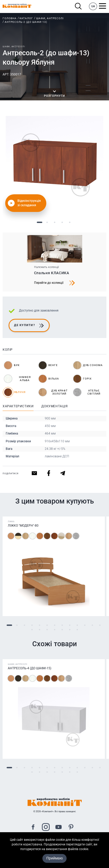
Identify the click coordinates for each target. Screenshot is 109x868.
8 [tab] (62, 625)
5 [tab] (70, 222)
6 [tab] (47, 625)
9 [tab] (70, 625)
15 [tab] (39, 629)
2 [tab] (47, 222)
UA (93, 6)
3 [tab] (54, 222)
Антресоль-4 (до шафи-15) (30, 668)
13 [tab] (100, 625)
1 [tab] (39, 222)
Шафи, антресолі (50, 18)
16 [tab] (47, 629)
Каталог (26, 18)
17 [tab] (54, 629)
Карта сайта (54, 846)
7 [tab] (54, 625)
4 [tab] (62, 222)
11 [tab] (85, 625)
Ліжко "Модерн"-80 (23, 526)
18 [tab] (62, 629)
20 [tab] (77, 629)
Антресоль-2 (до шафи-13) (26, 22)
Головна (10, 18)
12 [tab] (92, 625)
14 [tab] (32, 629)
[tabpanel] (54, 165)
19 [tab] (70, 629)
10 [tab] (77, 625)
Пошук (78, 6)
